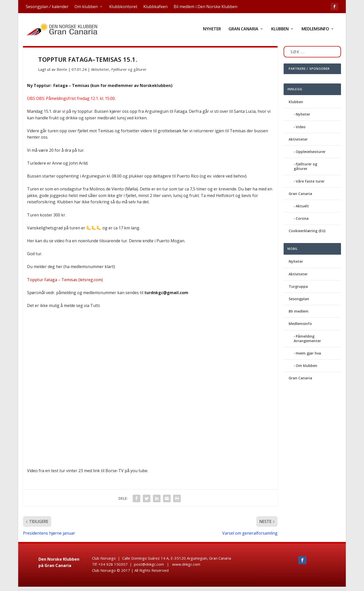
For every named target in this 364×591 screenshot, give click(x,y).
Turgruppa (298, 288)
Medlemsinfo (315, 31)
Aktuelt (302, 208)
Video (301, 129)
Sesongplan (299, 301)
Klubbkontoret (123, 7)
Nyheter (212, 31)
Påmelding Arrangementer (307, 340)
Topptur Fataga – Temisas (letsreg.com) (65, 281)
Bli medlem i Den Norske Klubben (206, 7)
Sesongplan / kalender (47, 7)
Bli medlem (299, 313)
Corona (302, 220)
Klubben (280, 31)
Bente (62, 71)
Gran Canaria (243, 31)
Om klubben (86, 7)
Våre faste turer (310, 183)
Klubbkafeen (155, 7)
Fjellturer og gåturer (129, 71)
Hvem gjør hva (308, 355)
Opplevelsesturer (311, 153)
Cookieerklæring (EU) (307, 233)
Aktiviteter (100, 71)
